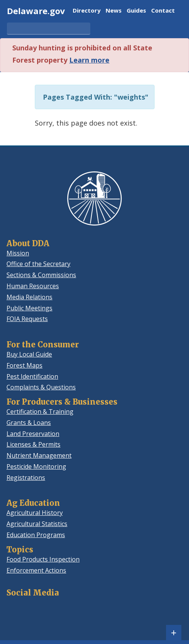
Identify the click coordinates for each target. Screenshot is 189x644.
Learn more (89, 60)
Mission (18, 253)
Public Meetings (29, 308)
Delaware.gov (36, 11)
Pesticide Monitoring (36, 466)
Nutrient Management (39, 455)
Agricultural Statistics (37, 524)
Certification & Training (40, 412)
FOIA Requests (27, 319)
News (114, 11)
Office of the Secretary (38, 264)
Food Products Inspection (43, 559)
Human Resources (33, 286)
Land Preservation (33, 434)
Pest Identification (32, 376)
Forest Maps (24, 365)
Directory (87, 11)
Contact (163, 11)
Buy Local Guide (29, 354)
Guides (136, 11)
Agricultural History (35, 513)
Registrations (26, 478)
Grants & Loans (29, 423)
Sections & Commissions (41, 275)
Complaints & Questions (41, 387)
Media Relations (29, 297)
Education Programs (36, 535)
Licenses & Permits (33, 444)
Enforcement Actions (36, 570)
